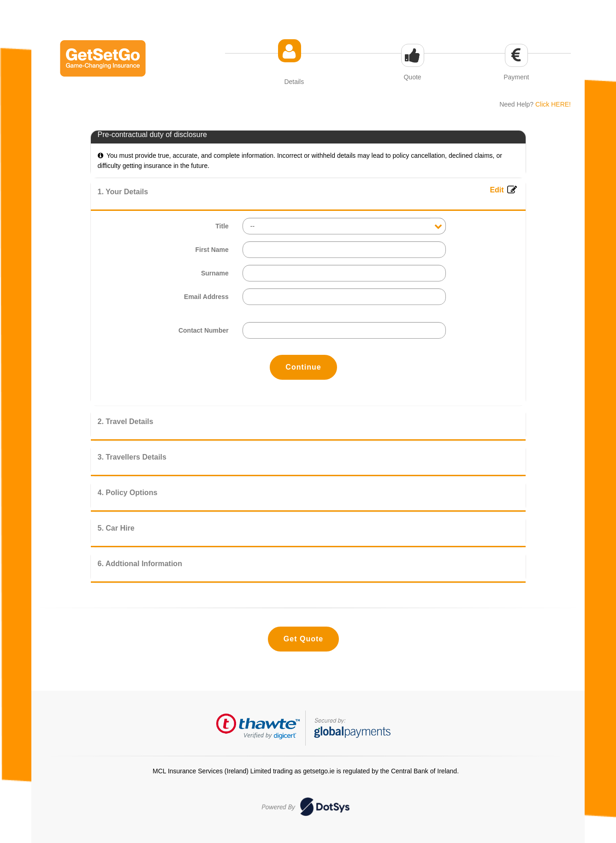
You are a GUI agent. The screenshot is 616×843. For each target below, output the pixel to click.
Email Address (206, 297)
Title (222, 226)
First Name (212, 250)
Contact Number (204, 330)
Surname (215, 273)
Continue (303, 367)
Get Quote (303, 639)
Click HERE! (553, 104)
